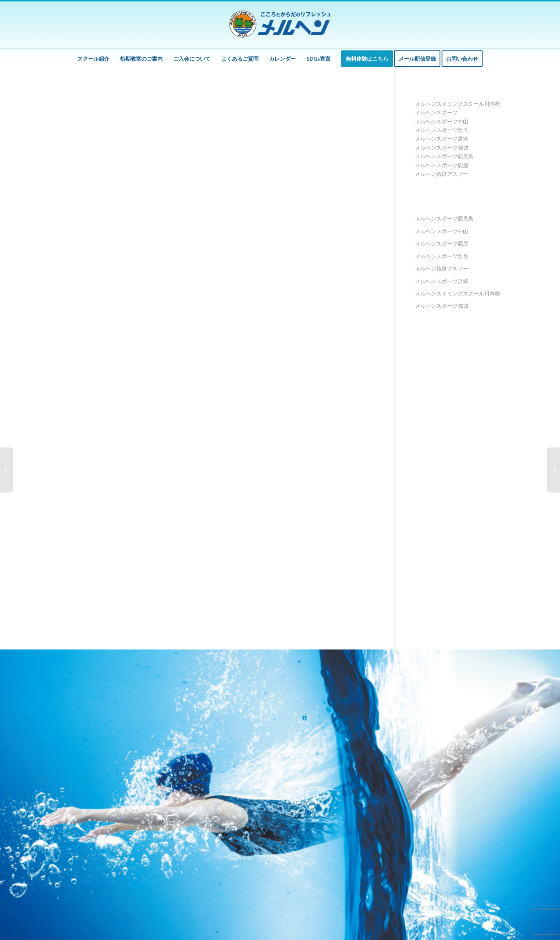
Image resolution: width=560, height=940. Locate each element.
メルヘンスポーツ (436, 112)
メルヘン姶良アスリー (442, 174)
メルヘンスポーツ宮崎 (442, 139)
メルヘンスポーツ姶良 (442, 130)
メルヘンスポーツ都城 (442, 148)
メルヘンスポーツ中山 (442, 121)
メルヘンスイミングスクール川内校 (458, 104)
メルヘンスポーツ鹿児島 (444, 156)
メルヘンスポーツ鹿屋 (442, 165)
